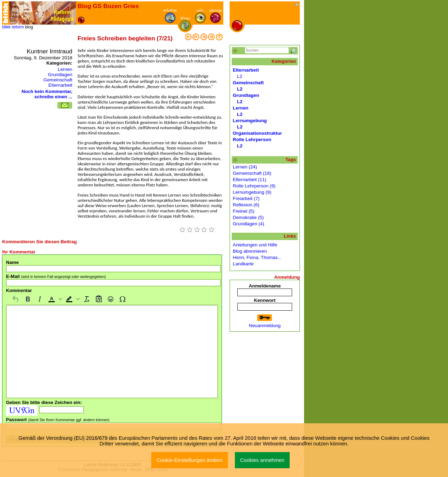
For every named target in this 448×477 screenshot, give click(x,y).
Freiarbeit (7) (246, 198)
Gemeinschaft (58, 80)
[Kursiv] (40, 299)
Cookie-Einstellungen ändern (190, 460)
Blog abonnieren (250, 251)
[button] (54, 299)
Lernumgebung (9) (252, 192)
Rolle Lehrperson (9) (254, 186)
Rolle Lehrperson (252, 140)
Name (12, 262)
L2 (240, 76)
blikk (6, 27)
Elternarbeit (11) (250, 180)
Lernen (65, 69)
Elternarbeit (60, 85)
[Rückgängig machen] (16, 299)
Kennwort (265, 300)
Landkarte (243, 264)
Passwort (58, 420)
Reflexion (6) (246, 205)
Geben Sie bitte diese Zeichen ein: (44, 402)
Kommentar (19, 290)
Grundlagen (60, 75)
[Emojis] (111, 299)
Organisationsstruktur (257, 133)
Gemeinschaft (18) (252, 173)
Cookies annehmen (262, 460)
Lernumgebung (250, 121)
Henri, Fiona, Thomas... (257, 257)
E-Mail (56, 276)
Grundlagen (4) (249, 224)
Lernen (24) (245, 167)
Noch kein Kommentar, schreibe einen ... (47, 94)
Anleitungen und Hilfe (255, 245)
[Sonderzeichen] (123, 299)
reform (18, 27)
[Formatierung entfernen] (87, 299)
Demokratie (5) (248, 217)
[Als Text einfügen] (99, 299)
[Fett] (28, 299)
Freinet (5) (243, 211)
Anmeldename (265, 286)
